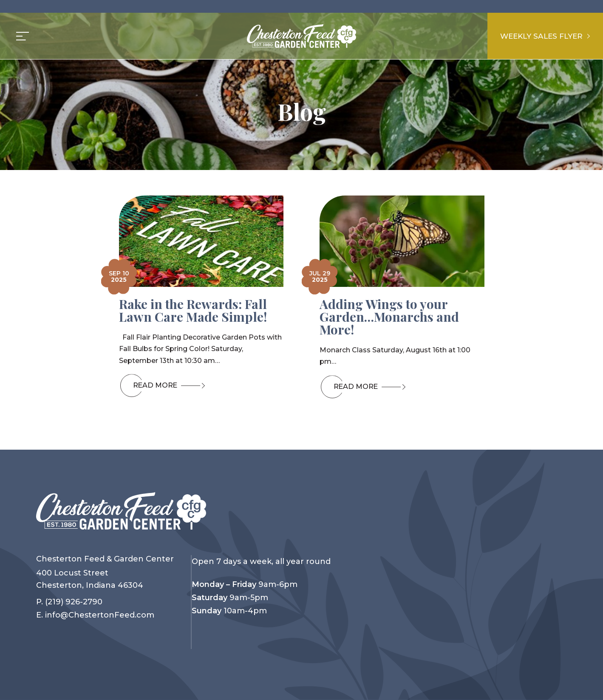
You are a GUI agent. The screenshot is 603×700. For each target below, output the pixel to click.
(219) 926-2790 (74, 602)
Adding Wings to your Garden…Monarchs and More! (389, 317)
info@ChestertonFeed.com (100, 615)
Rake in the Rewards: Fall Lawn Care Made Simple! (193, 310)
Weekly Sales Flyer (542, 36)
